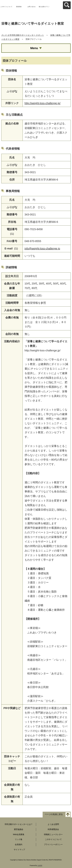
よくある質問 (53, 824)
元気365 (40, 866)
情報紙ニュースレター (53, 834)
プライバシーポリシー (53, 844)
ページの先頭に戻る (54, 814)
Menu (34, 48)
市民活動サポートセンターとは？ (19, 824)
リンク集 (19, 839)
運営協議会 (19, 829)
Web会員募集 (19, 834)
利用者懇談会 (53, 829)
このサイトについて (6, 7)
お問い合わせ (32, 7)
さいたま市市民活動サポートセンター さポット (23, 35)
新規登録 (19, 7)
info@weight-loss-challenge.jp (42, 248)
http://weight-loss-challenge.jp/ (43, 103)
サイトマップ (19, 850)
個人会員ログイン (44, 7)
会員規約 (19, 844)
